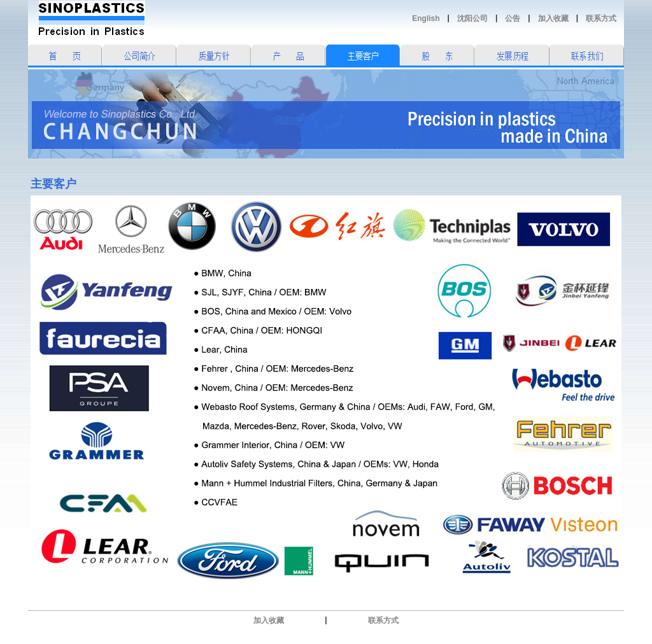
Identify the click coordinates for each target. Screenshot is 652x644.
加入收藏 (553, 18)
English (426, 18)
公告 (513, 18)
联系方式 (601, 18)
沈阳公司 (472, 18)
